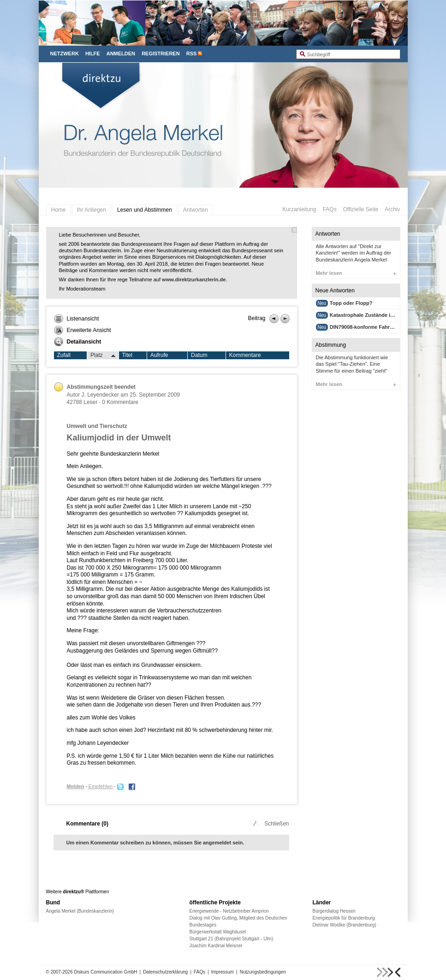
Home (59, 210)
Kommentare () (87, 824)
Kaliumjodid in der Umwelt (119, 438)
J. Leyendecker (100, 395)
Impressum (223, 972)
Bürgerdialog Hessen (334, 911)
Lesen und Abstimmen (145, 210)
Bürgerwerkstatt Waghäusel (218, 932)
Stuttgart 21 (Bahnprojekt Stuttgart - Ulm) (232, 939)
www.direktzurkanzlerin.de (194, 279)
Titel (127, 355)
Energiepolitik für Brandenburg (344, 918)
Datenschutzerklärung (165, 972)
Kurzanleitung (299, 209)
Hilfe (93, 53)
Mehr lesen (356, 273)
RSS (192, 53)
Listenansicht (77, 319)
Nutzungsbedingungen (263, 972)
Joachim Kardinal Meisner (216, 946)
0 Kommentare (120, 402)
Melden (76, 786)
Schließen (270, 824)
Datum (199, 355)
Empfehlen (101, 786)
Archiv (392, 209)
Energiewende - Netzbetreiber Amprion (229, 911)
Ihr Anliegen (92, 210)
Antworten (196, 210)
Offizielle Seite (361, 209)
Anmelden (121, 53)
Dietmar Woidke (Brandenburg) (345, 925)
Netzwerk (65, 53)
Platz (103, 356)
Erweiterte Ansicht (83, 330)
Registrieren (161, 53)
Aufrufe (159, 355)
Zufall (64, 355)
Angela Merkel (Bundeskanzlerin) (80, 911)
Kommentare (245, 355)
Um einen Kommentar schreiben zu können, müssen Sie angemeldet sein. (155, 843)
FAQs (330, 209)
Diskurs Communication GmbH (105, 972)
